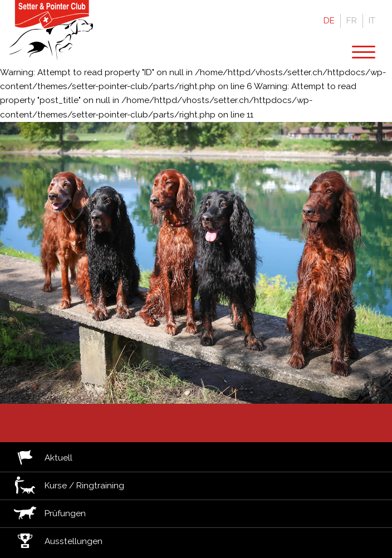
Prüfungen (65, 514)
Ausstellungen (73, 542)
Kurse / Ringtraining (84, 486)
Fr (352, 21)
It (372, 21)
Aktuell (58, 458)
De (329, 21)
